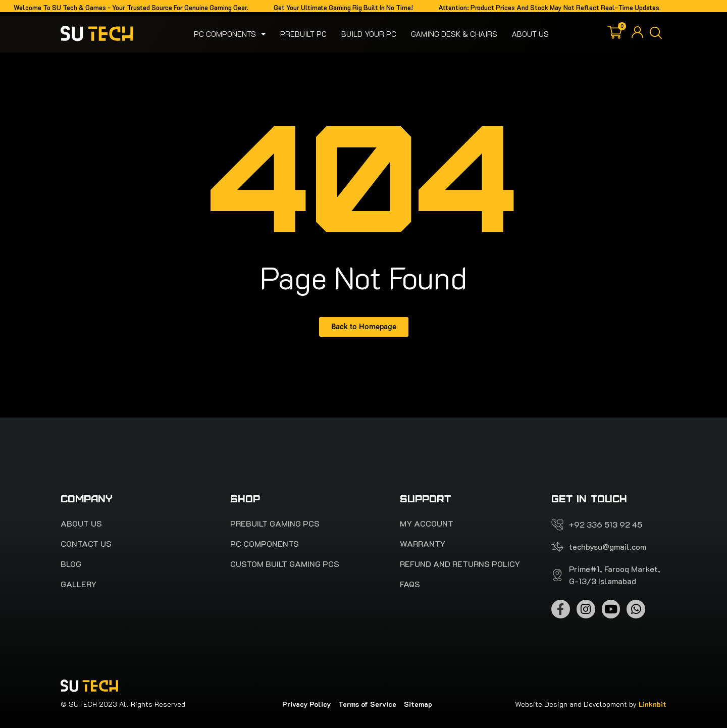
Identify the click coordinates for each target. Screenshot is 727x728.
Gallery (79, 584)
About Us (530, 34)
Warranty (423, 544)
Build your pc (369, 34)
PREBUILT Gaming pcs (275, 524)
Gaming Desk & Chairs (454, 34)
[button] (656, 34)
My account (427, 524)
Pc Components (230, 34)
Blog (71, 564)
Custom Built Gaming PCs (285, 564)
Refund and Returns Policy (460, 564)
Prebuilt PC (303, 34)
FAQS (410, 584)
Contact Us (86, 544)
